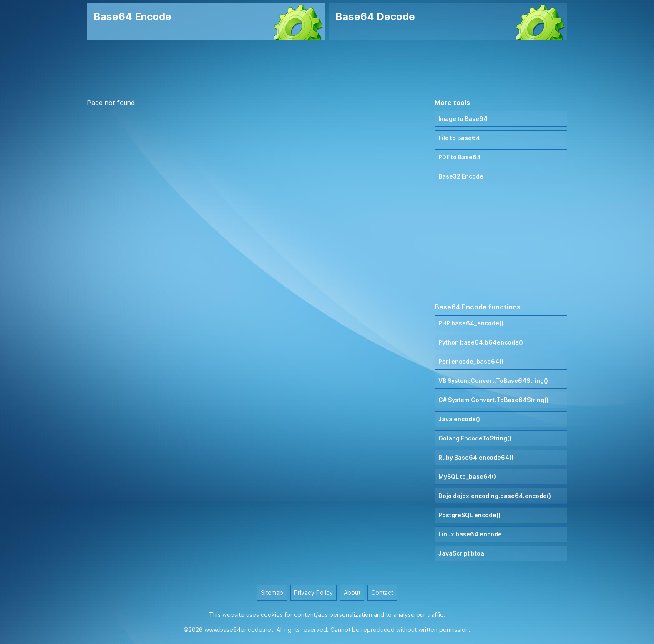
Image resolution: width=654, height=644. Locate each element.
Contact (382, 592)
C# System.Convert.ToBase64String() (493, 400)
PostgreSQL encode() (469, 515)
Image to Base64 (463, 119)
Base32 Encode (461, 176)
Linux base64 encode (470, 534)
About (352, 592)
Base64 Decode (375, 16)
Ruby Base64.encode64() (476, 457)
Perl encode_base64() (471, 361)
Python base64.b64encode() (481, 342)
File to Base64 (459, 138)
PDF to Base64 (460, 157)
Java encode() (459, 419)
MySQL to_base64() (467, 477)
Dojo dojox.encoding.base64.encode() (495, 496)
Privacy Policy (313, 592)
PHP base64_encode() (471, 323)
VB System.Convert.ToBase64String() (493, 381)
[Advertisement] (327, 69)
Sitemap (272, 592)
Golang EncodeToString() (475, 438)
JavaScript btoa (461, 553)
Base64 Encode (132, 16)
